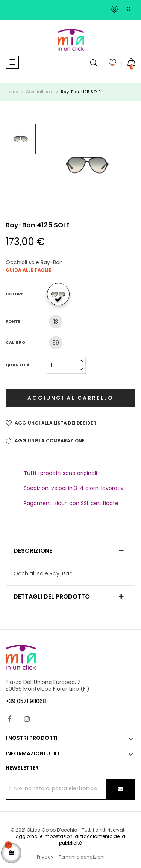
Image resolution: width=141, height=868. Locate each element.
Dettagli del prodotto (52, 597)
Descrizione (33, 551)
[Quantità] (62, 365)
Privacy (45, 857)
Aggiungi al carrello (70, 398)
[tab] (70, 551)
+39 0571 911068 (26, 701)
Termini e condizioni (82, 857)
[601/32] (60, 294)
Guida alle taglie (28, 270)
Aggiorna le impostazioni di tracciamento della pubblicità (70, 840)
